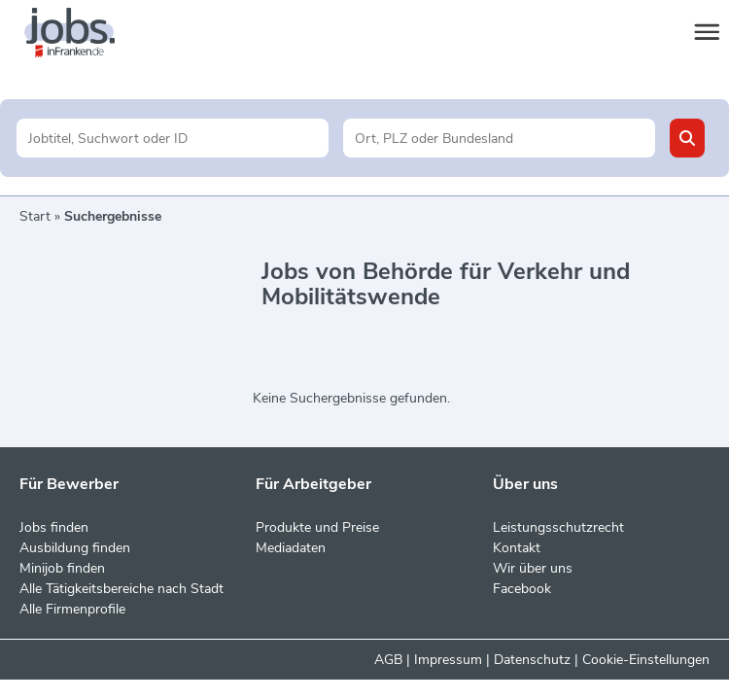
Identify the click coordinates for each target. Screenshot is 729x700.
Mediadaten (291, 548)
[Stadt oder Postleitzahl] (499, 138)
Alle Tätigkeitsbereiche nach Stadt (121, 589)
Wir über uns (533, 568)
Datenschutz (532, 660)
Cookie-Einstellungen (646, 660)
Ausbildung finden (75, 548)
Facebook (522, 589)
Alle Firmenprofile (72, 609)
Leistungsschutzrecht (558, 527)
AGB (388, 660)
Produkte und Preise (317, 527)
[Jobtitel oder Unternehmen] (173, 138)
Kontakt (517, 548)
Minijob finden (62, 568)
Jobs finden (54, 527)
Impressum (448, 660)
